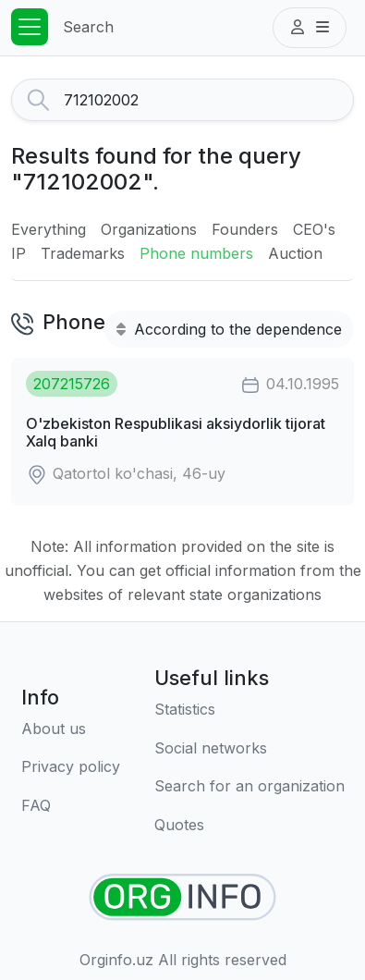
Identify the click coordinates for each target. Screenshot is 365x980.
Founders (245, 229)
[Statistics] (249, 710)
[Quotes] (249, 826)
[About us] (71, 729)
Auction (295, 253)
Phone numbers (196, 253)
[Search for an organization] (249, 787)
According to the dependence (229, 329)
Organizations (149, 229)
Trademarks (83, 253)
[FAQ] (71, 806)
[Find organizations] (182, 897)
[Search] (208, 100)
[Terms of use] (71, 767)
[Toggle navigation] (30, 27)
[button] (310, 28)
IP (18, 253)
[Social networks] (249, 749)
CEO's (314, 229)
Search (88, 27)
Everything (49, 229)
